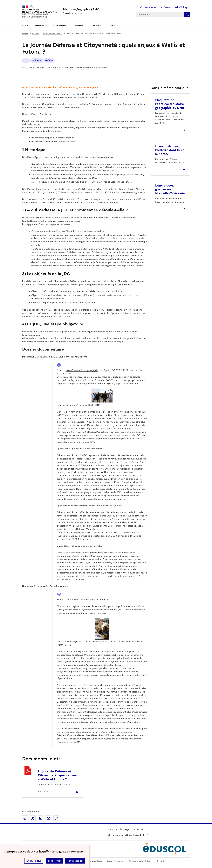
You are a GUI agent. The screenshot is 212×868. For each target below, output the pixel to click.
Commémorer (116, 26)
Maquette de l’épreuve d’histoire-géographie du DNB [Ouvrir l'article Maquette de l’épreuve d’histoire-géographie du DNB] (170, 104)
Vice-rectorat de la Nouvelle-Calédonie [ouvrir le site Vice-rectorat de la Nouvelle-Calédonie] (126, 835)
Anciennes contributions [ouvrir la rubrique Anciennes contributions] (52, 33)
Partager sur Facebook (25, 818)
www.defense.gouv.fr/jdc (134, 192)
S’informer (39, 26)
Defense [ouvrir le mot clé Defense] (49, 60)
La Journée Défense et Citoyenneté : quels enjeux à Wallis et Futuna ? (58, 775)
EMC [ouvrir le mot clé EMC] (26, 60)
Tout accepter (75, 861)
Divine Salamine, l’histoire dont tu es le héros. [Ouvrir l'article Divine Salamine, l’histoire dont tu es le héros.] (170, 150)
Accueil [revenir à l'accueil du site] (25, 33)
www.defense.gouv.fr (70, 221)
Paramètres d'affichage (142, 861)
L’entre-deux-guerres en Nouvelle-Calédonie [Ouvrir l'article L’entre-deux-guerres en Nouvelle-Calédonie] (170, 189)
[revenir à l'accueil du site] (81, 9)
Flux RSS (163, 861)
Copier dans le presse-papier (56, 818)
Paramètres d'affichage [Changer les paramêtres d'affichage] (176, 7)
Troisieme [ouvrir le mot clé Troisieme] (37, 60)
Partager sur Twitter (33, 818)
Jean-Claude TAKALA (67, 67)
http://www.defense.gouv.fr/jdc (82, 370)
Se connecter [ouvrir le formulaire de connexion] (150, 7)
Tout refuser (54, 861)
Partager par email (48, 818)
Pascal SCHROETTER (99, 67)
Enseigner (79, 26)
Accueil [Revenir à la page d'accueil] (26, 26)
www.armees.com (108, 157)
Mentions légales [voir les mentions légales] (95, 861)
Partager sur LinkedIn (41, 818)
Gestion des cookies (115, 861)
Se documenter (59, 26)
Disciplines (96, 26)
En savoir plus (34, 861)
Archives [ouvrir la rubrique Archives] (35, 33)
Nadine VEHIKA (83, 67)
